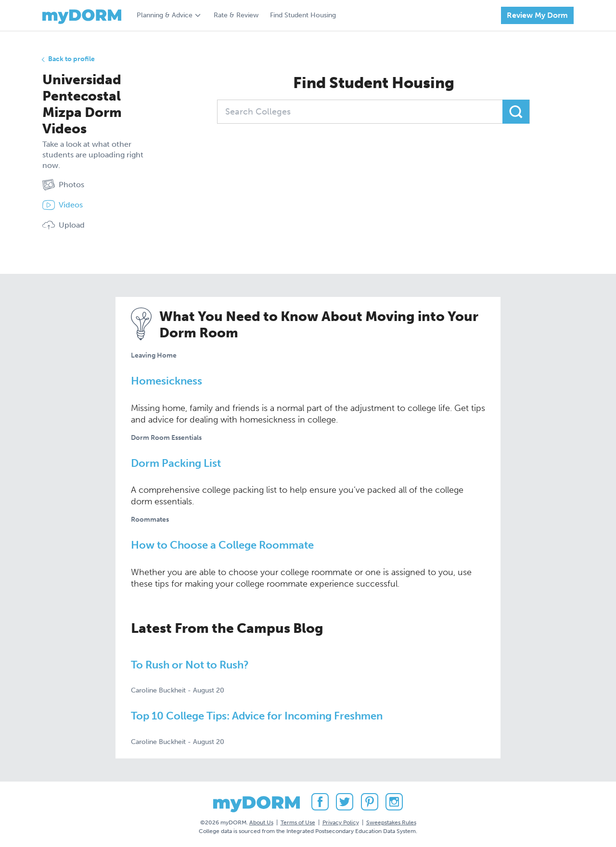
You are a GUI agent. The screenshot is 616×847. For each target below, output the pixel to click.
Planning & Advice (165, 15)
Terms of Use (298, 822)
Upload (64, 225)
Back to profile (71, 59)
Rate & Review (236, 15)
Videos (63, 205)
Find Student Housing (303, 15)
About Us (261, 822)
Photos (63, 185)
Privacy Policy (341, 822)
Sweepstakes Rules (391, 822)
